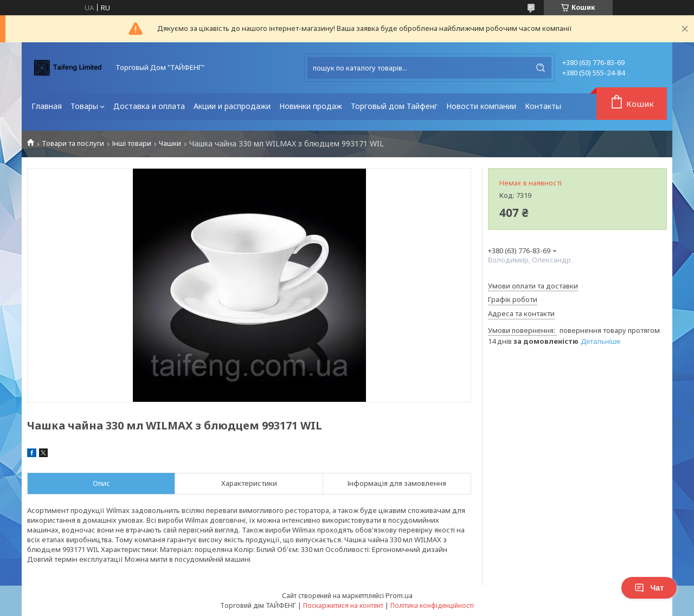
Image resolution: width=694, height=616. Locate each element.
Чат (649, 588)
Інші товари (132, 143)
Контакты (543, 106)
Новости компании (481, 106)
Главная (47, 106)
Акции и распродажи (232, 106)
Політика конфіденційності (432, 605)
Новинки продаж (311, 106)
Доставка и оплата (149, 106)
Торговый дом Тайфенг (394, 106)
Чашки (170, 143)
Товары (84, 106)
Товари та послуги (73, 143)
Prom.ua (399, 595)
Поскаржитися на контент (343, 605)
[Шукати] (541, 68)
